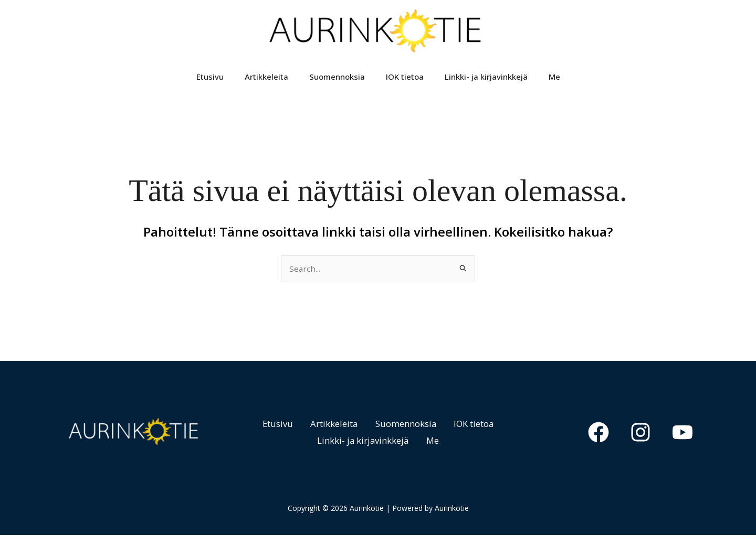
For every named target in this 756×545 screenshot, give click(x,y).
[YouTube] (682, 443)
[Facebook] (607, 443)
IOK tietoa (405, 82)
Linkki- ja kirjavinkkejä (486, 82)
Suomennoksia (337, 82)
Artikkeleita (266, 82)
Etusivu (210, 82)
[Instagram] (645, 443)
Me (554, 82)
